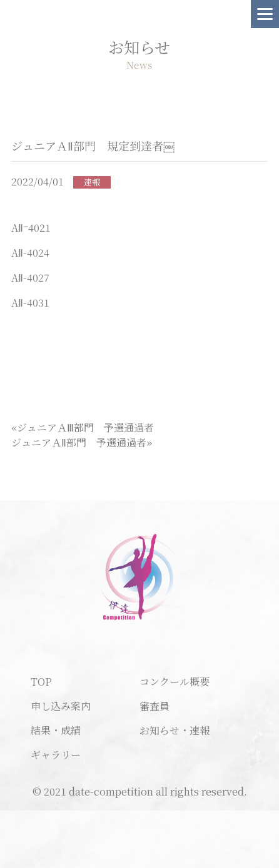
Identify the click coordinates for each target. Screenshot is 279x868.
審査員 (155, 706)
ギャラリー (56, 755)
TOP (41, 682)
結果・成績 (56, 730)
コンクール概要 (175, 682)
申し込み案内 (61, 706)
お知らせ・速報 (175, 730)
